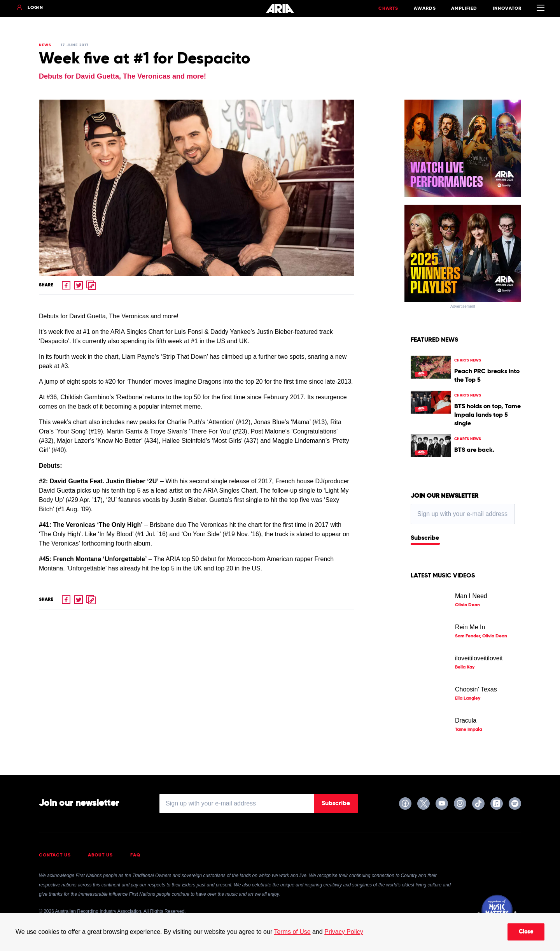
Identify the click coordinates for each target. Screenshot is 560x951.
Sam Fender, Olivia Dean (481, 636)
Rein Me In (470, 627)
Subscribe (425, 538)
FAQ (136, 855)
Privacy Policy (344, 932)
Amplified (464, 9)
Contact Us (55, 855)
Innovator (507, 9)
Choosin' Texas (476, 689)
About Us (100, 855)
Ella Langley (468, 698)
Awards (425, 9)
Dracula (466, 720)
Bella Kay (465, 667)
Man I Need (471, 596)
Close (526, 932)
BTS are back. (474, 450)
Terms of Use (292, 932)
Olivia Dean (467, 605)
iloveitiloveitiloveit (479, 658)
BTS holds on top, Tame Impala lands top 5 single (487, 415)
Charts (388, 9)
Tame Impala (468, 730)
